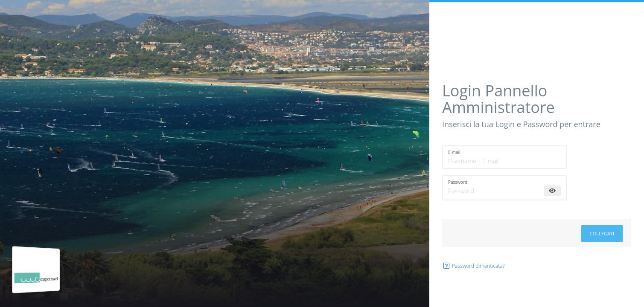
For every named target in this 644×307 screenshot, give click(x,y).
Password (458, 182)
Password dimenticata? (474, 266)
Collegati (602, 233)
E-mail (454, 152)
